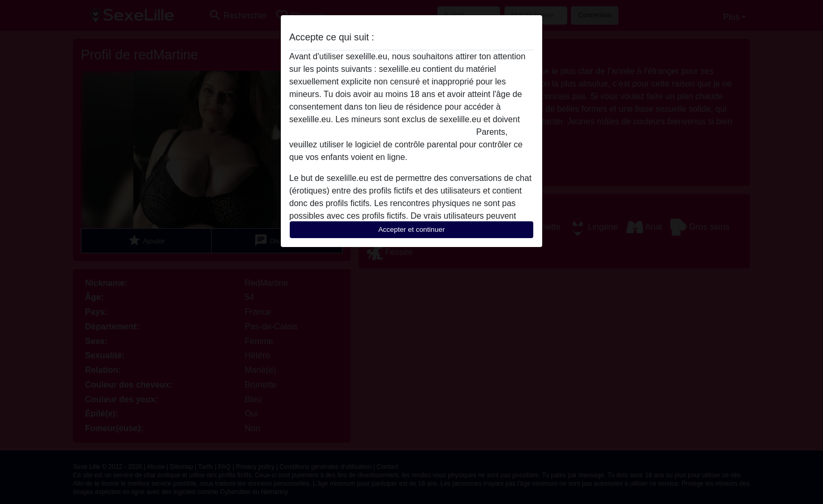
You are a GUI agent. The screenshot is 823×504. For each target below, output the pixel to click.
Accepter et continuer (412, 229)
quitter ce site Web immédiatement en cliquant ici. (382, 132)
